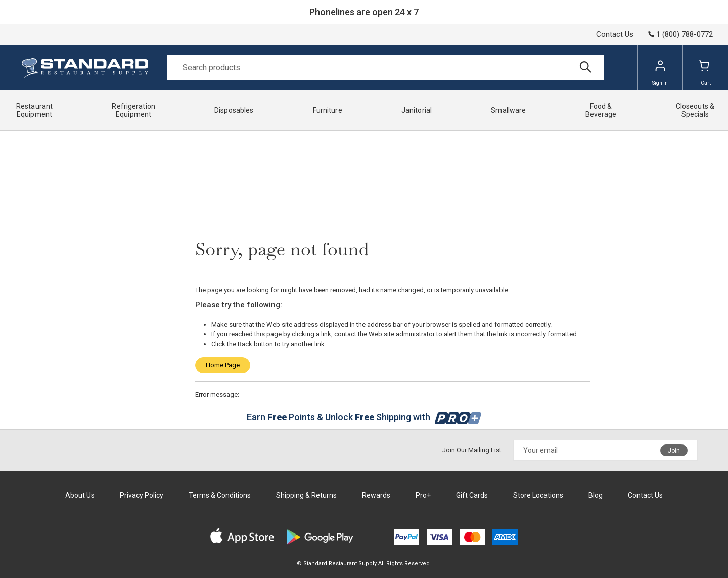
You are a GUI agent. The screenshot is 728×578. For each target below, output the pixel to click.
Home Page (223, 365)
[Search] (385, 67)
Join (674, 451)
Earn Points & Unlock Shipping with (364, 417)
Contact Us (615, 34)
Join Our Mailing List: (473, 450)
